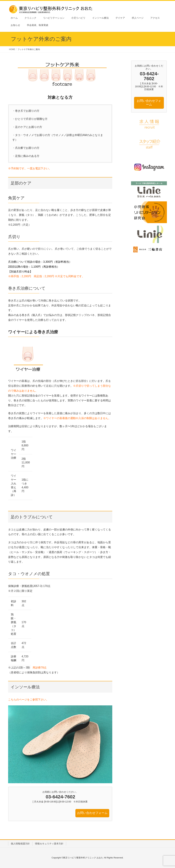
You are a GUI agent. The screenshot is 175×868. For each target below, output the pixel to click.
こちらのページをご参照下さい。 (28, 700)
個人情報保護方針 (20, 844)
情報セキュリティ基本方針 (49, 844)
